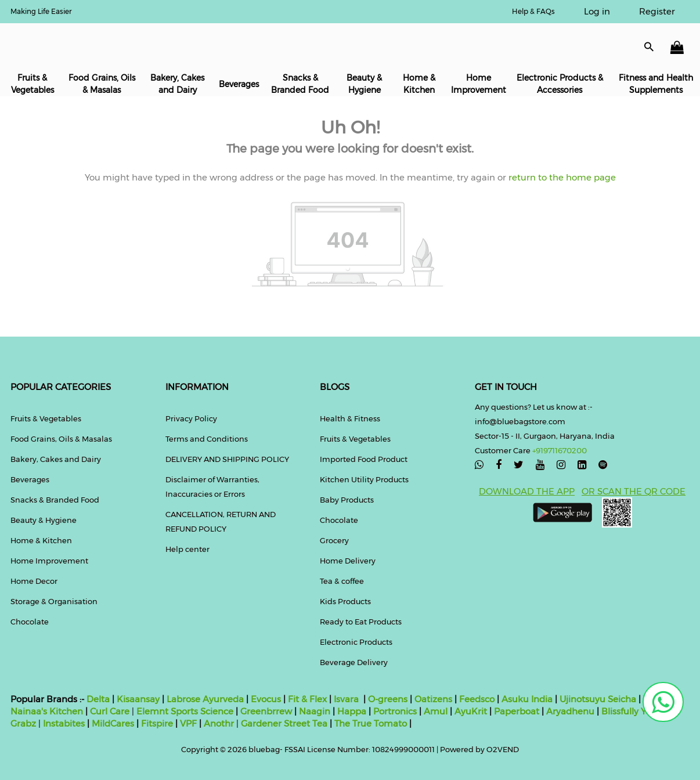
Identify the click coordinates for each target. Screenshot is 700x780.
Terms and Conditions (207, 439)
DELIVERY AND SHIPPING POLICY (227, 459)
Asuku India (527, 699)
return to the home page (561, 177)
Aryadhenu (570, 711)
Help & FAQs (533, 11)
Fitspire (157, 723)
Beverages (239, 84)
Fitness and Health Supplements (656, 84)
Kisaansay (138, 699)
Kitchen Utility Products (364, 479)
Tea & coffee (342, 581)
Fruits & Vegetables (33, 84)
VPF (188, 723)
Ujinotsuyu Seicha (598, 699)
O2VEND (503, 749)
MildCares (113, 723)
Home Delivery (348, 561)
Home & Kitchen (419, 84)
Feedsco (476, 699)
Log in (597, 11)
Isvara (346, 699)
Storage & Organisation (54, 601)
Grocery (334, 540)
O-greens (387, 699)
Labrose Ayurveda (205, 699)
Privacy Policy (191, 418)
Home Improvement (479, 84)
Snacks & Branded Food (300, 84)
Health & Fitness (350, 418)
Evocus (266, 699)
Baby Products (347, 500)
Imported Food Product (364, 459)
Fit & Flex (307, 699)
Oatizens (433, 699)
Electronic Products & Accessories (560, 84)
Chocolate (30, 622)
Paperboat (517, 711)
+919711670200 (560, 450)
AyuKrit (471, 711)
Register (657, 11)
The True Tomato (372, 723)
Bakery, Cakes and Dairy (177, 84)
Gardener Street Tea (285, 723)
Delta (98, 699)
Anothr (219, 723)
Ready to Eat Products (361, 622)
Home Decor (34, 581)
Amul (434, 711)
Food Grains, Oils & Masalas (102, 84)
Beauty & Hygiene (364, 84)
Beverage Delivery (354, 662)
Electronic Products (356, 642)
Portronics (395, 711)
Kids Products (345, 601)
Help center (187, 549)
